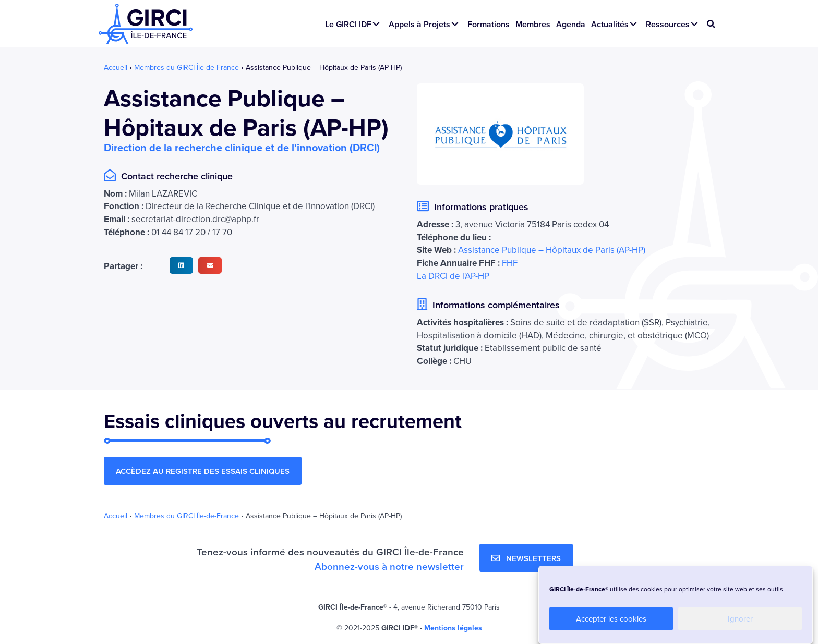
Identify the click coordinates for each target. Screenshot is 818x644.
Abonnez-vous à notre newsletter (389, 567)
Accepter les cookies (611, 619)
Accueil (116, 67)
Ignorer (740, 619)
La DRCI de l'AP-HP (453, 276)
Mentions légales (453, 628)
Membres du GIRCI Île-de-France (187, 67)
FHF (510, 263)
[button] (376, 24)
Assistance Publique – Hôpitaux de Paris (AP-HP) (552, 250)
